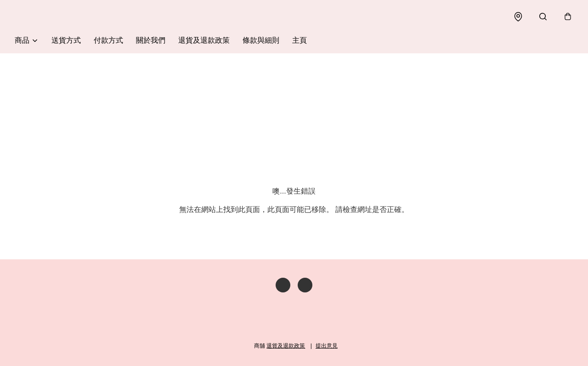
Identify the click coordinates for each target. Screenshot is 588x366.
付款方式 (108, 40)
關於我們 (151, 40)
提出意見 (327, 346)
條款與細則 (261, 40)
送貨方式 (66, 40)
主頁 (300, 40)
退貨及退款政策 (204, 40)
